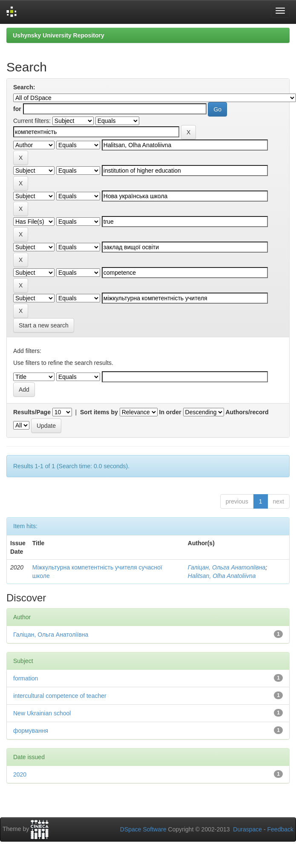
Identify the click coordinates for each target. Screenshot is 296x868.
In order (170, 412)
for (17, 109)
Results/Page (32, 412)
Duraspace (247, 829)
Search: (24, 87)
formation (26, 678)
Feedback (280, 829)
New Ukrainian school (42, 713)
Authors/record (247, 412)
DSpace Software (143, 829)
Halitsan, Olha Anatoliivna (222, 576)
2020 (20, 774)
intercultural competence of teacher (60, 696)
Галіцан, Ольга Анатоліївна (227, 567)
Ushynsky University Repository (59, 35)
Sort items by (99, 412)
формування (31, 731)
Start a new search (44, 325)
